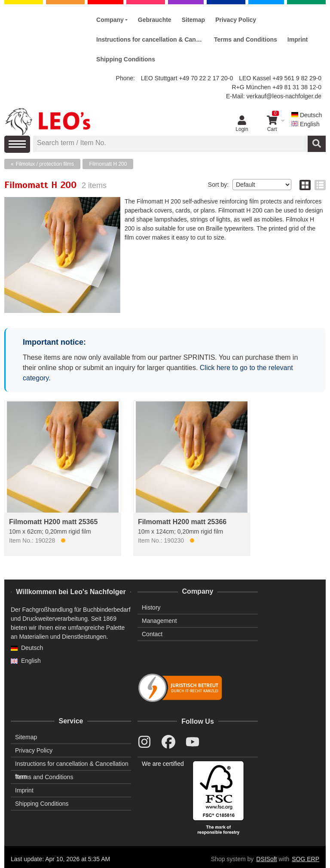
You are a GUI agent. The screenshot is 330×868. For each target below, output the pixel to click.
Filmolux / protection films (45, 164)
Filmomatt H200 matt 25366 (182, 522)
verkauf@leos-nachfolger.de (284, 96)
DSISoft (266, 859)
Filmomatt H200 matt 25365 (53, 522)
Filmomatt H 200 (108, 164)
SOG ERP (306, 859)
